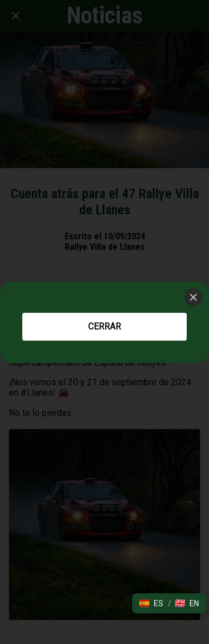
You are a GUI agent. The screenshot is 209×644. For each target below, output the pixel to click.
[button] (151, 603)
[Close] (193, 297)
